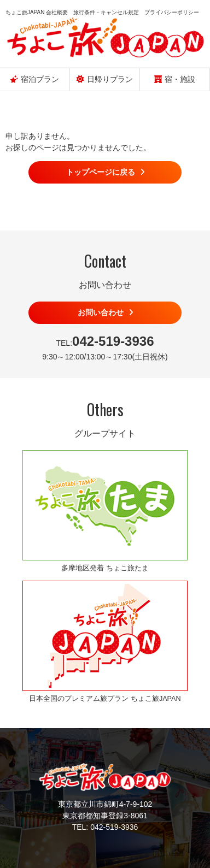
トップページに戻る (101, 172)
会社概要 (57, 12)
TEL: (105, 341)
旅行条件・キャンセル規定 (106, 12)
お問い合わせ (101, 312)
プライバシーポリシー (172, 12)
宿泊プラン (35, 79)
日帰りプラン (105, 79)
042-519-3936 (114, 827)
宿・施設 (175, 79)
